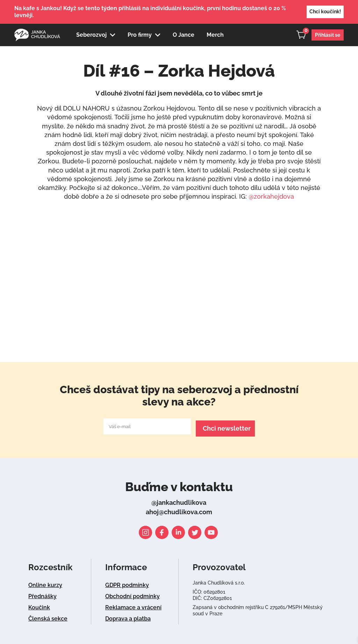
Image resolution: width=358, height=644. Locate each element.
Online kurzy (45, 583)
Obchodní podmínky (133, 594)
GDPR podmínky (127, 583)
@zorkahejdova (271, 196)
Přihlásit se (328, 35)
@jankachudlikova (179, 500)
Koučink (39, 605)
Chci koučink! (325, 12)
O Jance (184, 35)
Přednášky (42, 594)
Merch (215, 35)
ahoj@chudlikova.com (179, 510)
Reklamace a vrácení (133, 605)
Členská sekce (48, 617)
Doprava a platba (128, 617)
